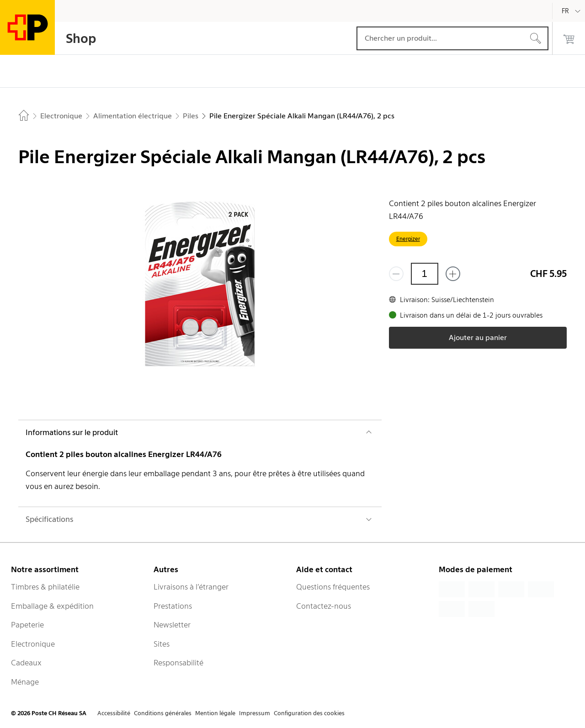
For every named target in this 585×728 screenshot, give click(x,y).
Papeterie (27, 625)
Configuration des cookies (309, 713)
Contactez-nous (324, 606)
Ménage (25, 682)
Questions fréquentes (333, 587)
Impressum (255, 713)
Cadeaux (26, 663)
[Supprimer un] (396, 274)
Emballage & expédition (52, 606)
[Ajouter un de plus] (453, 274)
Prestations (173, 606)
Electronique (33, 644)
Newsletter (172, 625)
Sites (162, 644)
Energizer (408, 239)
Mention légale (215, 713)
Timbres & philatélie (45, 587)
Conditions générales (163, 713)
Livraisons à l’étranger (191, 587)
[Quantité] (425, 274)
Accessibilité (114, 713)
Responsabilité (178, 663)
